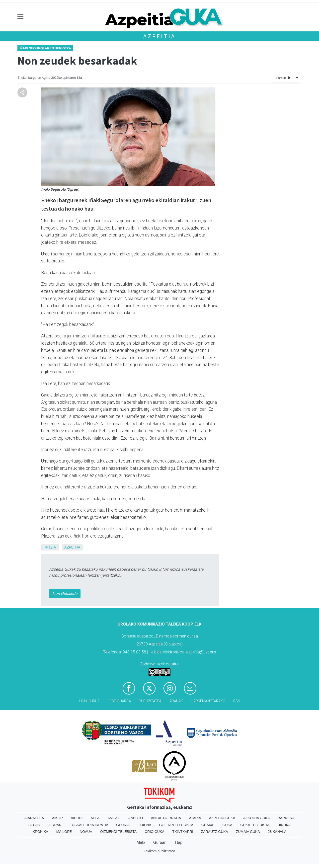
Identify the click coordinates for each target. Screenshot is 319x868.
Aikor (57, 818)
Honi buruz (89, 701)
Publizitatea (150, 701)
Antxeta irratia (166, 818)
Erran (55, 825)
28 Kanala (277, 832)
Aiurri (77, 818)
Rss (237, 701)
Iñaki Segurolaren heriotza (45, 48)
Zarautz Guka (215, 832)
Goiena (144, 825)
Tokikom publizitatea (159, 851)
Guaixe (208, 825)
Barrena (286, 818)
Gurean (160, 842)
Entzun (283, 78)
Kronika (40, 832)
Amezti (114, 818)
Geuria (123, 825)
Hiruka (284, 825)
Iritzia (50, 547)
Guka (228, 825)
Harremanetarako (208, 701)
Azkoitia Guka (257, 818)
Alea (95, 818)
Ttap (178, 842)
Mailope (64, 832)
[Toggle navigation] (21, 17)
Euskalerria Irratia (89, 825)
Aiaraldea (34, 818)
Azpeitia (159, 36)
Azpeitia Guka (222, 818)
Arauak (176, 701)
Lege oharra (119, 701)
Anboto (136, 818)
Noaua (86, 832)
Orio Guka (154, 832)
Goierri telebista (176, 825)
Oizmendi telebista (119, 832)
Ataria (195, 818)
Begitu (35, 825)
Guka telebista (255, 825)
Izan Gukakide (65, 593)
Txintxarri (183, 832)
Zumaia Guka (248, 832)
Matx (141, 842)
